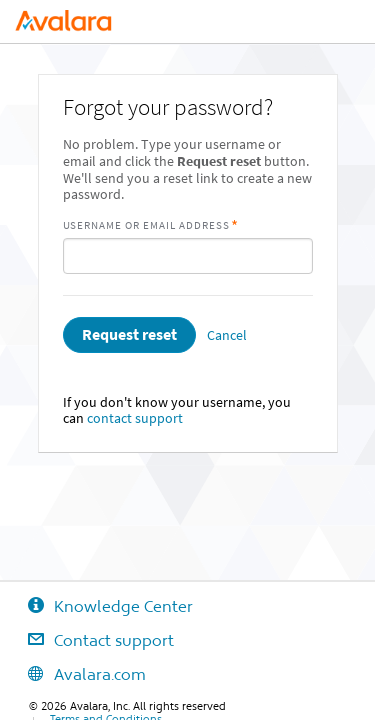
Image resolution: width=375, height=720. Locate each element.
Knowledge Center (96, 606)
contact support (135, 418)
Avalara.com (73, 674)
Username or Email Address (147, 225)
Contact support (87, 640)
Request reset (129, 334)
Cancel (227, 335)
